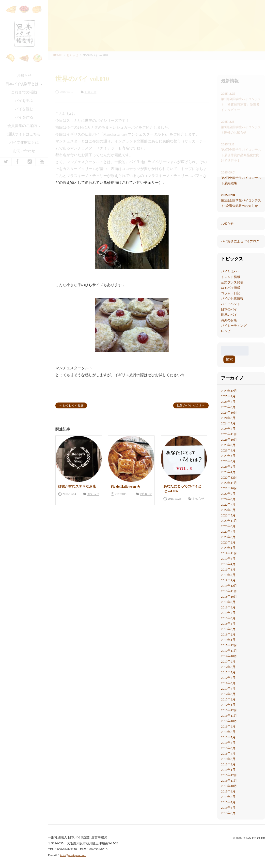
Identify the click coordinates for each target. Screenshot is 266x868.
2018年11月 (229, 591)
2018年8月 (228, 607)
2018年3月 (228, 629)
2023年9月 (228, 445)
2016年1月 (228, 770)
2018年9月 (228, 602)
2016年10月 (229, 721)
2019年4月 (228, 564)
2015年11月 (229, 781)
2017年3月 (228, 694)
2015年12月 (229, 775)
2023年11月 (229, 434)
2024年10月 (229, 412)
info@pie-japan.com (73, 855)
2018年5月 (228, 624)
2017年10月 (229, 656)
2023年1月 (228, 472)
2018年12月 (229, 586)
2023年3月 (228, 461)
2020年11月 (229, 521)
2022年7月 (228, 504)
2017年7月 (228, 672)
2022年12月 (229, 477)
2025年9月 (228, 396)
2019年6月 (228, 559)
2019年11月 (229, 553)
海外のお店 (229, 320)
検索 (229, 359)
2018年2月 (228, 634)
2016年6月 (228, 743)
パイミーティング (234, 326)
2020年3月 (228, 537)
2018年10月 (229, 597)
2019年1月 (228, 580)
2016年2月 (228, 764)
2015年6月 (228, 808)
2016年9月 (228, 726)
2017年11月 (229, 651)
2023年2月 (228, 467)
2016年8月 (228, 732)
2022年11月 (229, 483)
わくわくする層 (73, 405)
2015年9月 (228, 791)
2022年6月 (228, 510)
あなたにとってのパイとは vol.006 (182, 489)
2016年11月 (229, 716)
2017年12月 (229, 645)
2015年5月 (228, 813)
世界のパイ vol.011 (189, 405)
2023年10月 (229, 440)
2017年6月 (228, 678)
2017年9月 (228, 661)
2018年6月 (228, 618)
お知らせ (93, 494)
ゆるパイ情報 (231, 288)
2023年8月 (228, 450)
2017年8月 (228, 667)
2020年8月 (228, 526)
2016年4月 (228, 753)
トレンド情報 (231, 277)
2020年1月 (228, 548)
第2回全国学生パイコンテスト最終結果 (241, 177)
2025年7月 (228, 402)
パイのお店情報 (232, 299)
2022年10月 (229, 488)
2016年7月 (228, 737)
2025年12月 (229, 391)
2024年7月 (228, 423)
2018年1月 (228, 640)
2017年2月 (228, 699)
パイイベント (231, 304)
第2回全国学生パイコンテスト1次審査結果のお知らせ (241, 200)
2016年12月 (229, 710)
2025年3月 (228, 407)
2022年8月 (228, 499)
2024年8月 (228, 418)
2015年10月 (229, 786)
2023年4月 (228, 456)
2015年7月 (228, 802)
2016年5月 (228, 748)
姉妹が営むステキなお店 (77, 487)
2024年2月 (228, 429)
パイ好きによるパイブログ (240, 241)
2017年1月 (228, 705)
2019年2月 (228, 575)
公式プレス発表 (232, 282)
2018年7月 (228, 613)
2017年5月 (228, 683)
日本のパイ (229, 309)
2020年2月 (228, 542)
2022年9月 (228, 494)
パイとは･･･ (230, 271)
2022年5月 (228, 515)
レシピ (226, 331)
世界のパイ (229, 315)
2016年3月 (228, 759)
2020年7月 (228, 532)
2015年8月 (228, 797)
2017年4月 (228, 689)
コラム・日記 (231, 293)
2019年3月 (228, 569)
